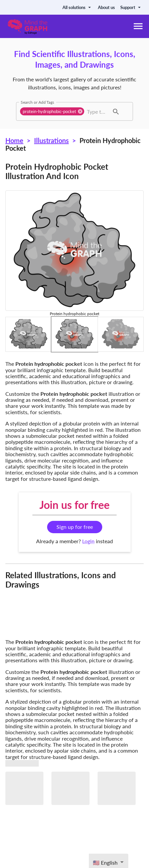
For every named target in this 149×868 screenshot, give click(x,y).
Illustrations (51, 140)
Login (88, 541)
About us (106, 7)
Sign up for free (75, 527)
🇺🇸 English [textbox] (105, 862)
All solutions (78, 7)
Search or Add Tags (37, 102)
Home (14, 140)
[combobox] (97, 111)
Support (131, 7)
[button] (52, 111)
